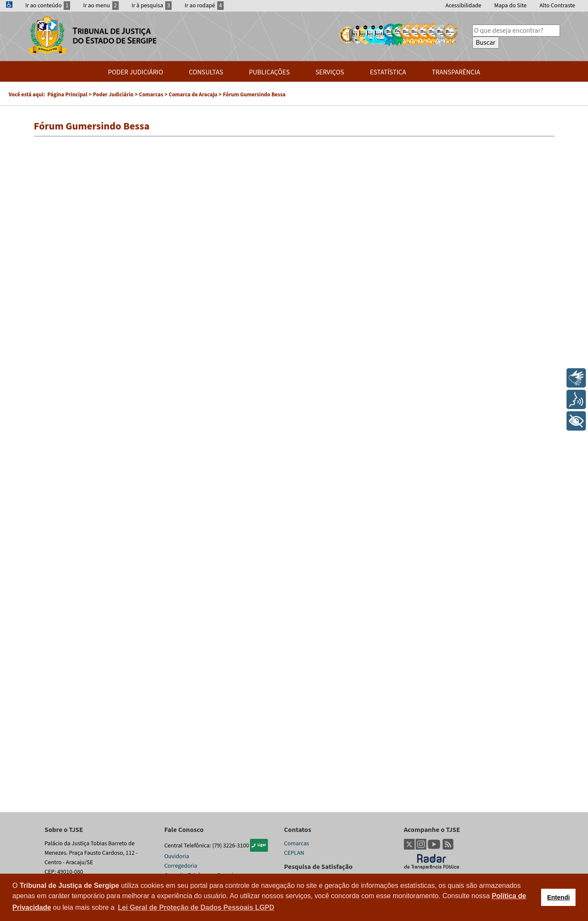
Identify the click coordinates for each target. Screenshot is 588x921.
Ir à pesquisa (152, 6)
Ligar (259, 845)
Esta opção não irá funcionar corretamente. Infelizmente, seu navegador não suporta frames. (294, 474)
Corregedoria (181, 866)
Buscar (486, 43)
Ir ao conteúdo (48, 6)
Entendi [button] (559, 897)
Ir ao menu (101, 6)
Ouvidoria (177, 856)
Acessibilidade (463, 6)
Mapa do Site (510, 6)
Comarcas (296, 844)
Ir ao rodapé (204, 6)
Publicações (269, 72)
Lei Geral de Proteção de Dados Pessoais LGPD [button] (196, 907)
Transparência (456, 72)
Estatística (388, 72)
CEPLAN (294, 853)
